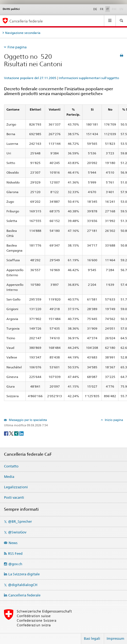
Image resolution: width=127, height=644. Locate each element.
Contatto (11, 466)
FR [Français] (102, 9)
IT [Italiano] (108, 9)
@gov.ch (15, 564)
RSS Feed (15, 553)
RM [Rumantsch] (114, 9)
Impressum (115, 638)
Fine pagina (17, 47)
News (13, 543)
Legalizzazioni (16, 487)
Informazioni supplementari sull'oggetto (89, 78)
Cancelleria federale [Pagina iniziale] (26, 21)
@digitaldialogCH (23, 585)
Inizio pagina (113, 420)
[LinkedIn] (21, 433)
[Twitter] (12, 433)
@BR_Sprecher (20, 521)
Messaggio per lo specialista (27, 420)
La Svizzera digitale (24, 574)
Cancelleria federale (24, 595)
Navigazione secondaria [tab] (23, 33)
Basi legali (92, 638)
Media (9, 477)
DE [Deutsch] (95, 9)
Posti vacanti (14, 497)
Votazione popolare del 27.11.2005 (30, 78)
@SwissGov (17, 532)
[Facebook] (7, 433)
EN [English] (121, 9)
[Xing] (17, 433)
